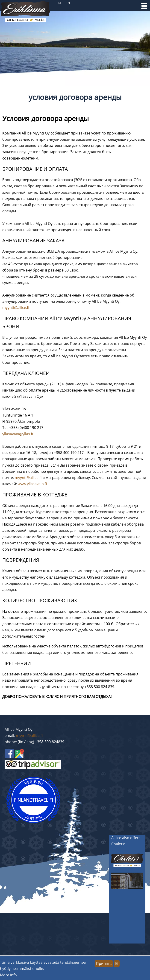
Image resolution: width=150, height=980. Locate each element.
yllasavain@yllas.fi (18, 434)
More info (8, 975)
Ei (117, 963)
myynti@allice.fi (16, 308)
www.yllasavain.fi (32, 484)
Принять (104, 963)
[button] (144, 6)
